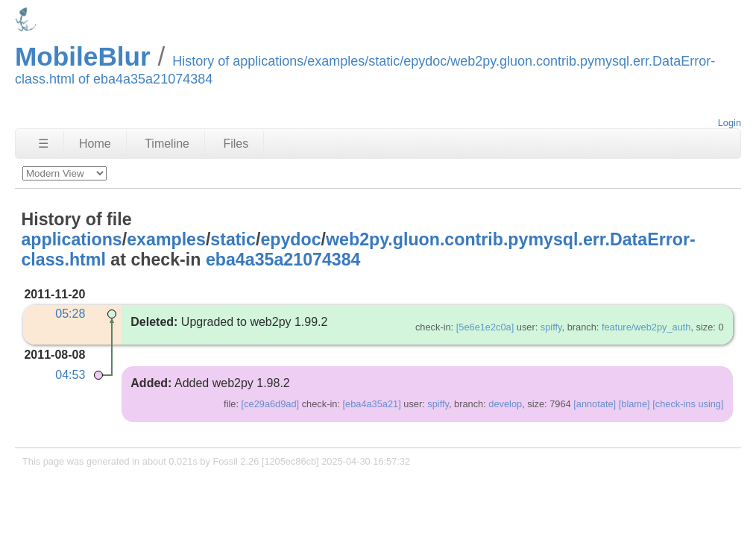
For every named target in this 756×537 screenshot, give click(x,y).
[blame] (634, 404)
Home (95, 144)
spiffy (551, 327)
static (233, 239)
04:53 (70, 375)
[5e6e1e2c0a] (485, 327)
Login (730, 123)
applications (71, 239)
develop (505, 404)
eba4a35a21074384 (283, 260)
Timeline (167, 144)
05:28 (70, 314)
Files (236, 144)
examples (166, 239)
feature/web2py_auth (646, 327)
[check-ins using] (688, 404)
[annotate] (595, 404)
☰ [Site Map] (43, 144)
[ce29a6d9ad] (271, 404)
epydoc (290, 239)
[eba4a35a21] (371, 404)
